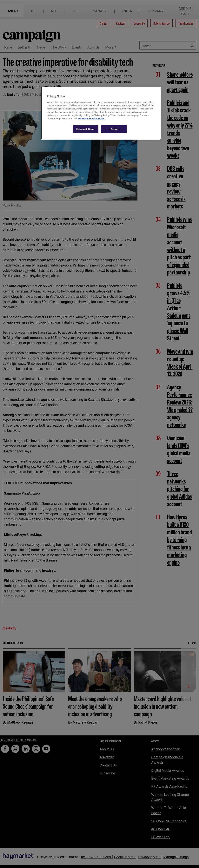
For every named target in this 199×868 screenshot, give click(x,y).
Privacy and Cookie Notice (91, 118)
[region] (101, 113)
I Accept (114, 129)
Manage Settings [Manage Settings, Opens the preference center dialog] (86, 129)
